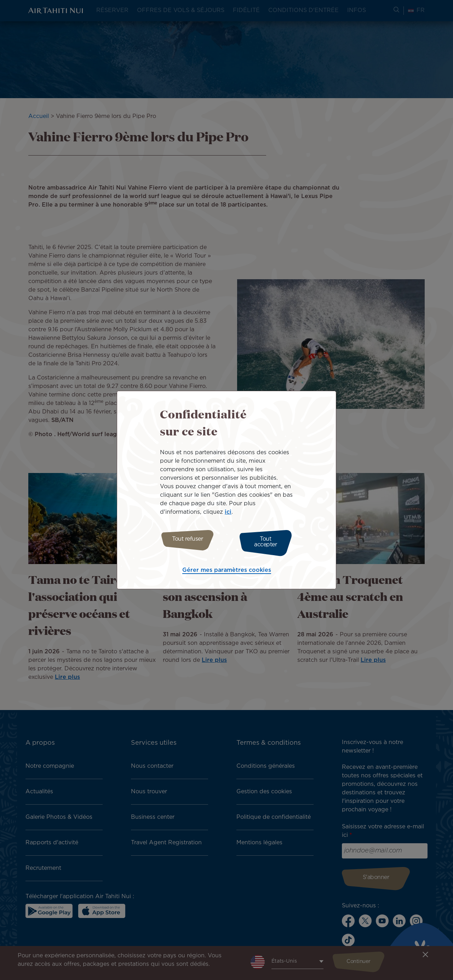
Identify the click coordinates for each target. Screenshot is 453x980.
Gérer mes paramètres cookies (227, 568)
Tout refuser (185, 542)
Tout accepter (268, 542)
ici (228, 514)
